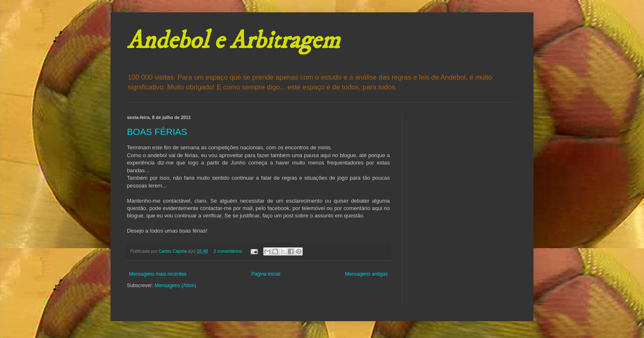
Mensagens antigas (366, 274)
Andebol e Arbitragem (233, 41)
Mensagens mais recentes (158, 274)
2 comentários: (229, 251)
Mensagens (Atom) (175, 285)
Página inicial (266, 274)
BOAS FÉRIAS (157, 132)
